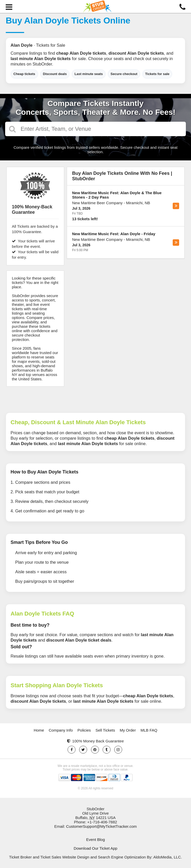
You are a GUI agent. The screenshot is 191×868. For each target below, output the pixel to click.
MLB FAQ (149, 730)
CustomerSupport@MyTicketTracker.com (101, 826)
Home (39, 730)
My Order (128, 730)
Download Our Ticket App (95, 848)
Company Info (61, 730)
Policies (84, 730)
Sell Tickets (105, 730)
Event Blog (95, 840)
